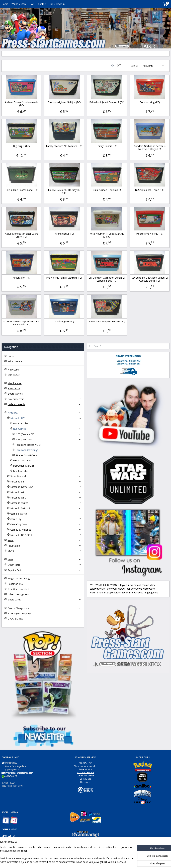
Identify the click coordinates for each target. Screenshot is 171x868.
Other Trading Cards (19, 594)
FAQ (32, 4)
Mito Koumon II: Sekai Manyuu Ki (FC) (107, 235)
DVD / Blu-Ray (15, 619)
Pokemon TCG (16, 584)
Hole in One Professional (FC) (21, 190)
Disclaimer (85, 782)
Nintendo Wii (46, 492)
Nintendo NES (46, 418)
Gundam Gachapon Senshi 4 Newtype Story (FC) (150, 147)
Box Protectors (45, 399)
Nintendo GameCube (46, 487)
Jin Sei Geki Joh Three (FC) (150, 190)
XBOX (45, 551)
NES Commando (9, 845)
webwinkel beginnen (95, 862)
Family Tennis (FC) (107, 146)
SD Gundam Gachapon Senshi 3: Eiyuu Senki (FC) (21, 323)
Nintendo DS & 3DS (46, 535)
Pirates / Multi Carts (26, 455)
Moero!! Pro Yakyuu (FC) (150, 234)
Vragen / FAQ (85, 763)
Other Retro (45, 565)
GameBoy (46, 519)
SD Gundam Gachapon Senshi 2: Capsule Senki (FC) (107, 279)
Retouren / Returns (85, 772)
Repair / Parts (45, 570)
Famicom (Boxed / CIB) (28, 445)
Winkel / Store (19, 4)
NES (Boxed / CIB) (49, 434)
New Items (14, 370)
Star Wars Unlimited (18, 589)
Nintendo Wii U (46, 498)
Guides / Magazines (45, 608)
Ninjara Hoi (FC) (21, 278)
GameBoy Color (46, 524)
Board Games (15, 394)
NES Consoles (21, 423)
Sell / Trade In (57, 4)
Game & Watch (19, 514)
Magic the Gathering (19, 578)
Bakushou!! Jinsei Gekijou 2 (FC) (107, 102)
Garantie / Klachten (85, 776)
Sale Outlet (14, 375)
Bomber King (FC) (150, 102)
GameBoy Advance (46, 530)
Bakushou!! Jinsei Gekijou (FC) (64, 102)
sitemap (75, 862)
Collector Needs (45, 404)
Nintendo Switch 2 (46, 508)
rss (82, 862)
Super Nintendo (46, 476)
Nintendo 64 (46, 482)
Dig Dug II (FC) (21, 146)
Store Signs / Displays (19, 613)
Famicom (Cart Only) (27, 450)
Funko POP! (14, 388)
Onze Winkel (85, 779)
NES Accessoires (22, 460)
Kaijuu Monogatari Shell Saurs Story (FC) (21, 235)
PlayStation (45, 546)
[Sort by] (153, 66)
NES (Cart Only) (49, 439)
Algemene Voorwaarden (85, 766)
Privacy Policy (85, 769)
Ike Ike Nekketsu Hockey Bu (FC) (64, 191)
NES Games (47, 429)
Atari (45, 559)
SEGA (45, 540)
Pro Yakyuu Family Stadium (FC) (64, 278)
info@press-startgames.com (19, 773)
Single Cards (45, 600)
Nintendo (45, 413)
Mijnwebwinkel (124, 862)
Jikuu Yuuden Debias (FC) (107, 190)
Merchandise (15, 383)
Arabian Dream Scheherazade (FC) (21, 104)
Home (5, 4)
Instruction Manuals (24, 466)
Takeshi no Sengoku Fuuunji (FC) (107, 321)
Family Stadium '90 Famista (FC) (64, 146)
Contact (42, 4)
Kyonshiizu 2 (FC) (64, 234)
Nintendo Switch (46, 503)
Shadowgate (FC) (64, 321)
